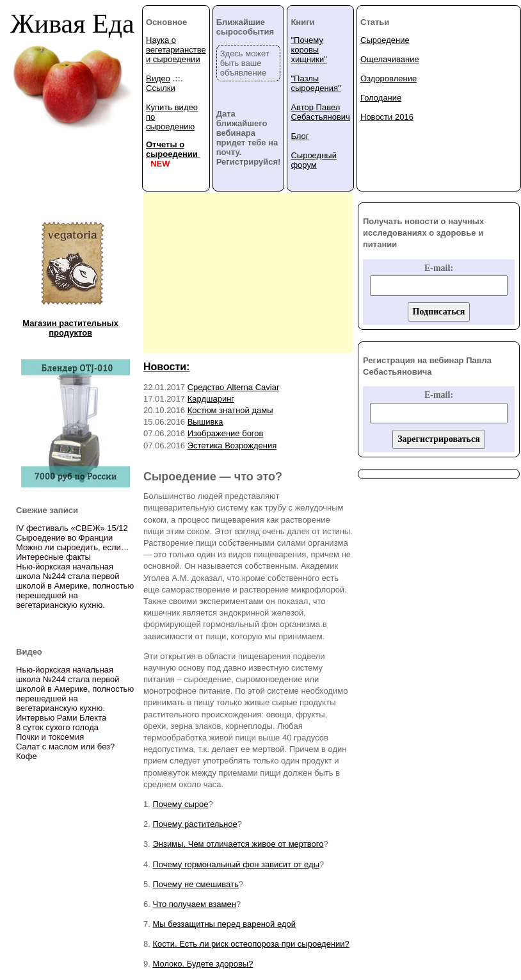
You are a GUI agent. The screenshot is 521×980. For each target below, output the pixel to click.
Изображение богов (226, 433)
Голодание (381, 98)
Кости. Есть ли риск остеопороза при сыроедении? (251, 944)
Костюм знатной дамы (230, 410)
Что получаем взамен (194, 904)
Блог (300, 136)
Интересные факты (53, 557)
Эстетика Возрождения (232, 445)
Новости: (166, 367)
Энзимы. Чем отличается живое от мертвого (238, 844)
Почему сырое (180, 804)
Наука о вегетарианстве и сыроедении (176, 50)
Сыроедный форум (314, 160)
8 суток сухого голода (57, 727)
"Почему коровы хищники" (309, 50)
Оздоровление (389, 78)
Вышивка (205, 422)
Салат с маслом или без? (65, 747)
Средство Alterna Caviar (234, 387)
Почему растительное (195, 824)
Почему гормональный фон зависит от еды (236, 864)
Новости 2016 (387, 117)
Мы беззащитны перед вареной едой (224, 924)
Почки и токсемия (50, 737)
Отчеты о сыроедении (173, 149)
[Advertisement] (248, 273)
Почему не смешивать (195, 884)
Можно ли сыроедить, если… (73, 547)
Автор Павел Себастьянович (320, 112)
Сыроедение (385, 40)
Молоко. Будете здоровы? (203, 964)
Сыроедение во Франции (64, 538)
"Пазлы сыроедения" (316, 83)
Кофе (27, 756)
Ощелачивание (390, 59)
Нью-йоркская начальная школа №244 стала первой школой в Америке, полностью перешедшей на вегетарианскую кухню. (75, 586)
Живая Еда (72, 24)
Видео (158, 78)
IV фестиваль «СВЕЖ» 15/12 (72, 528)
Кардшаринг (211, 399)
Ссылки (161, 88)
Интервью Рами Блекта (61, 718)
